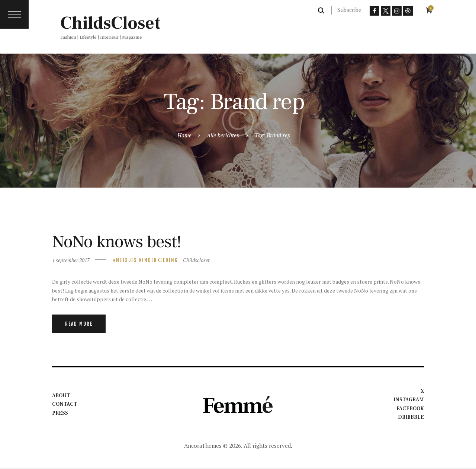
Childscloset (196, 260)
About (61, 396)
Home (184, 135)
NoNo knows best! (116, 242)
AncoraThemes (203, 446)
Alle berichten (223, 135)
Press (60, 413)
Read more (79, 324)
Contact (65, 404)
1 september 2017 (71, 260)
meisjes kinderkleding (147, 260)
